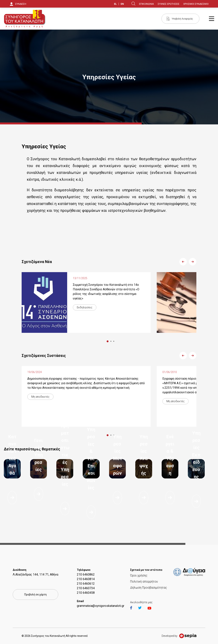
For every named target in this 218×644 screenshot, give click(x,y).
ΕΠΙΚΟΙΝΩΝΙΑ (146, 4)
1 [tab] (108, 341)
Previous (183, 262)
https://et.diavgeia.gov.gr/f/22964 (190, 572)
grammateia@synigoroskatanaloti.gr (101, 606)
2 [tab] (111, 341)
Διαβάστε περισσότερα (12, 498)
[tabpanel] (86, 302)
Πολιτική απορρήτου (144, 582)
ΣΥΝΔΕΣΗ (21, 4)
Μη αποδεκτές (40, 397)
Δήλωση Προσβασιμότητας (149, 588)
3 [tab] (114, 341)
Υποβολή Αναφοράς (182, 19)
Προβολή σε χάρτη (35, 595)
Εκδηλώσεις (85, 307)
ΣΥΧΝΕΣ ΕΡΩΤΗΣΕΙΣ (169, 4)
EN (122, 4)
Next (193, 262)
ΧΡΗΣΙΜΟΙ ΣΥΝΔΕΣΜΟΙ (196, 4)
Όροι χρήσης (139, 575)
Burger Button (212, 19)
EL (115, 4)
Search (133, 4)
